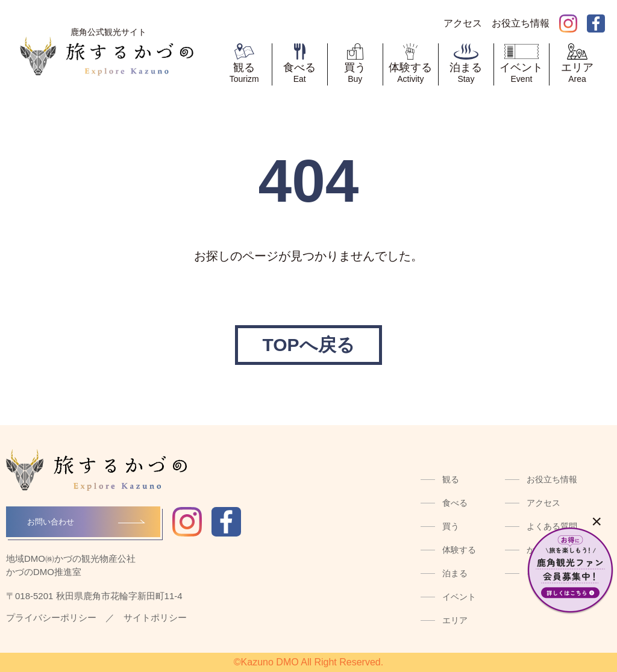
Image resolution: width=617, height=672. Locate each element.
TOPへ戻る (308, 345)
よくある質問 (552, 526)
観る (451, 479)
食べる (455, 503)
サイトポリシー (155, 618)
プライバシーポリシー (51, 618)
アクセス (543, 503)
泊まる (455, 573)
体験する (459, 550)
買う (451, 526)
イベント (459, 597)
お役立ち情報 (552, 479)
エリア (455, 620)
